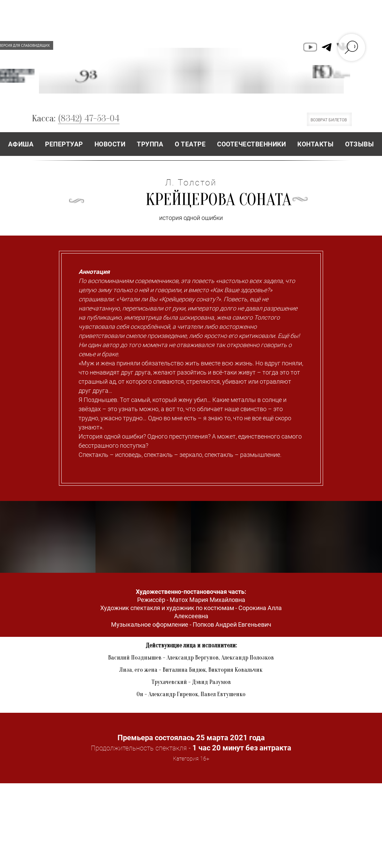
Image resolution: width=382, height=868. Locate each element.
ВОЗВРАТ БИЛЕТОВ (329, 120)
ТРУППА (150, 144)
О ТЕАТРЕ (190, 144)
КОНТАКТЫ (315, 144)
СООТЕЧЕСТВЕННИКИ (251, 144)
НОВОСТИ (110, 144)
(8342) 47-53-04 (89, 118)
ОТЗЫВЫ (359, 144)
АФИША (21, 144)
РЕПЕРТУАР (64, 144)
